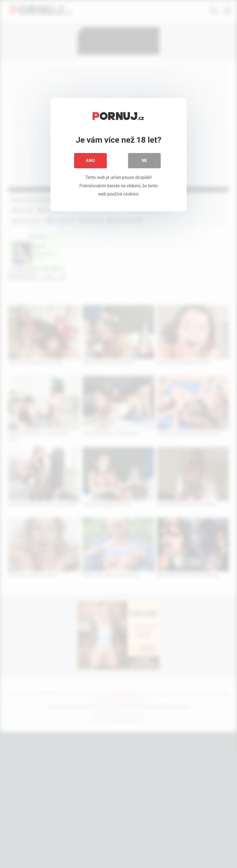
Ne (144, 161)
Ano (90, 161)
